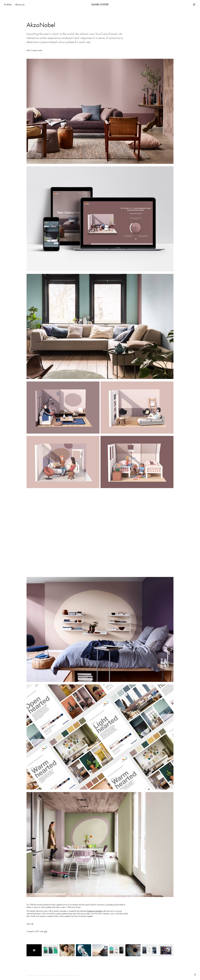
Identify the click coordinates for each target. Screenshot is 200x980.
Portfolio (8, 4)
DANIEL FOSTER (100, 4)
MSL (45, 931)
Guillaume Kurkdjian (95, 911)
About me (20, 4)
